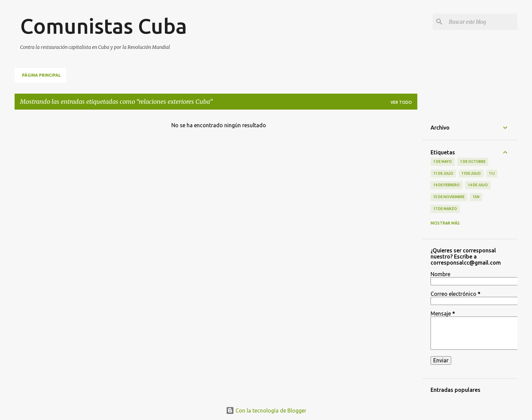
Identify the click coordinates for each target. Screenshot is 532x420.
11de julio (471, 173)
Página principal (41, 75)
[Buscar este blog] (482, 22)
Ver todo (401, 102)
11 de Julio (443, 173)
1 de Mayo (443, 161)
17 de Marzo (445, 209)
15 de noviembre (449, 197)
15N (476, 197)
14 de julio (478, 185)
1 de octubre (473, 161)
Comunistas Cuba (103, 26)
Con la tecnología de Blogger (266, 411)
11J (492, 173)
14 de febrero (446, 185)
